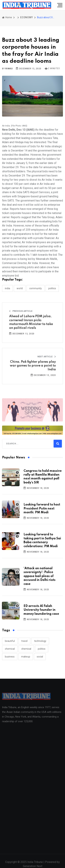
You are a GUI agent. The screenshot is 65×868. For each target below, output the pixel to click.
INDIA (7, 288)
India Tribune (35, 864)
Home (7, 17)
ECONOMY (27, 17)
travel (24, 641)
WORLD (20, 288)
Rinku (9, 69)
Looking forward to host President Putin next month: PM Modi (42, 509)
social (40, 657)
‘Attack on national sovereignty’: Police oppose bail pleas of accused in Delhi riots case (40, 576)
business (10, 657)
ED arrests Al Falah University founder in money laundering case (41, 610)
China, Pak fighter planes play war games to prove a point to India (33, 366)
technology (40, 641)
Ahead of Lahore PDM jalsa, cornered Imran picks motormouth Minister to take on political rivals (31, 322)
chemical (10, 649)
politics (42, 649)
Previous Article (21, 311)
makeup (26, 657)
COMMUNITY (36, 288)
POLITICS (52, 288)
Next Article (47, 357)
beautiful (10, 641)
